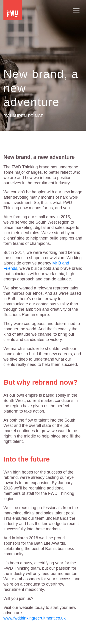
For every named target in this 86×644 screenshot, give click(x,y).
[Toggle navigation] (76, 11)
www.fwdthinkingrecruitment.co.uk (35, 618)
